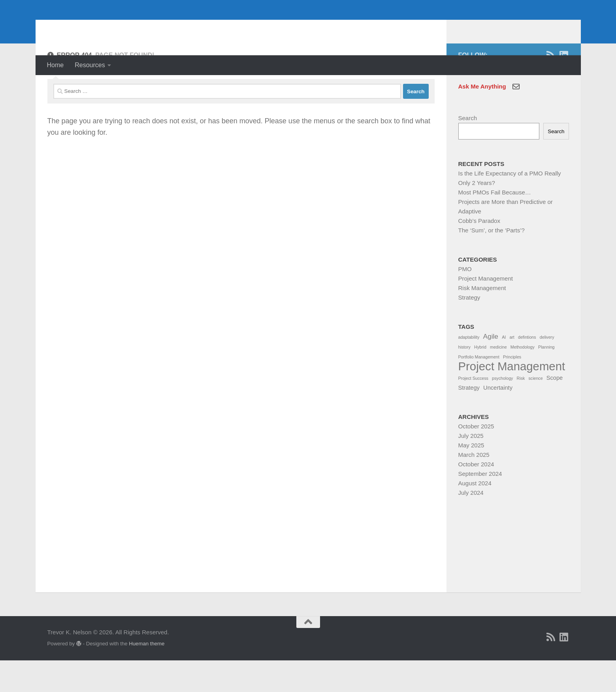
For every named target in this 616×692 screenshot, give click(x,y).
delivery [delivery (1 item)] (547, 369)
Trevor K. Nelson (112, 27)
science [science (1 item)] (535, 410)
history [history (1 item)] (464, 379)
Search (468, 150)
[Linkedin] (564, 87)
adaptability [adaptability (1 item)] (469, 369)
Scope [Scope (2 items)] (555, 409)
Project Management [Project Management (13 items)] (512, 398)
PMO (465, 301)
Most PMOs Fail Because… (495, 224)
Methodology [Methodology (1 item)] (523, 379)
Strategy (469, 329)
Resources (90, 65)
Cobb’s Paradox (479, 252)
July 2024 (471, 524)
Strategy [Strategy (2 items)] (469, 419)
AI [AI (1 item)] (504, 369)
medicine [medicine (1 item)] (498, 379)
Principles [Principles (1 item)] (512, 388)
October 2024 (476, 496)
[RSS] (551, 87)
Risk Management (482, 320)
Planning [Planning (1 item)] (546, 379)
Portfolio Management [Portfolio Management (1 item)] (479, 388)
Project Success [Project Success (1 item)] (473, 410)
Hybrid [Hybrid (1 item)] (480, 379)
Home (56, 65)
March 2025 (474, 486)
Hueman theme (147, 675)
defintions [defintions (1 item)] (527, 369)
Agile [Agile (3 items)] (491, 368)
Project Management (486, 310)
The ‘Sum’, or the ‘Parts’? (492, 262)
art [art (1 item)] (512, 369)
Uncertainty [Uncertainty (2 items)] (498, 419)
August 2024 (475, 515)
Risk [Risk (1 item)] (521, 410)
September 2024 (480, 505)
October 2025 (476, 458)
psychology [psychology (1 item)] (502, 410)
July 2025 (471, 467)
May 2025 (471, 477)
